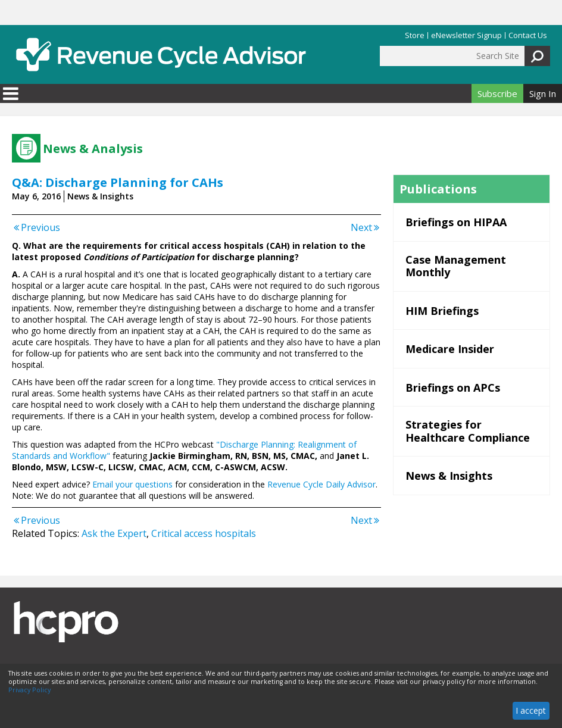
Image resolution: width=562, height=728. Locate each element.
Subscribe (497, 93)
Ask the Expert (114, 533)
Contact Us (528, 35)
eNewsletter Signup (466, 35)
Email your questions (132, 484)
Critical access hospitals (204, 533)
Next (366, 227)
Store (415, 35)
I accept (531, 710)
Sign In (543, 93)
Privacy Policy (29, 690)
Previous (36, 227)
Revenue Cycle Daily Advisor (321, 484)
